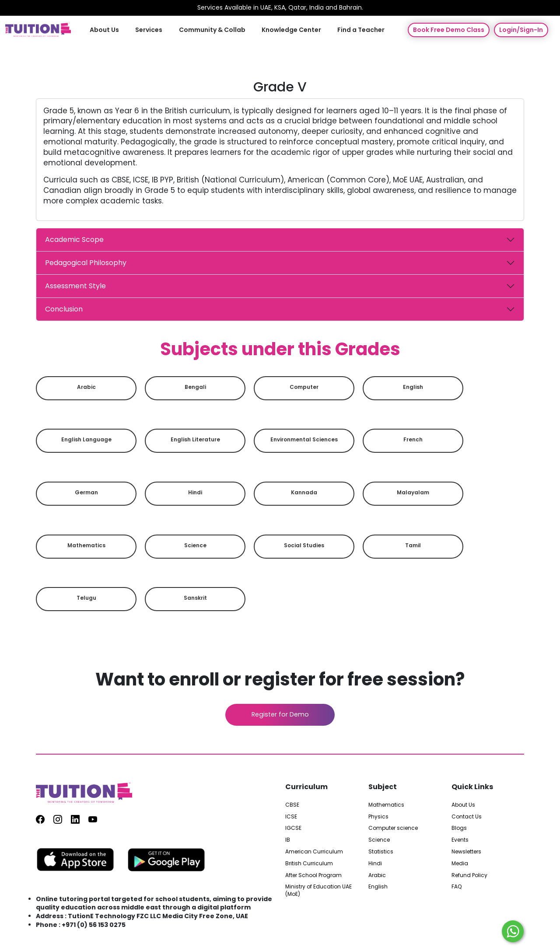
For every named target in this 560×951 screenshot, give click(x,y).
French (413, 439)
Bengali (195, 387)
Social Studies (304, 545)
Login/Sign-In (521, 30)
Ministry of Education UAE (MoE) (318, 890)
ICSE (291, 816)
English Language (86, 439)
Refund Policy (469, 875)
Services (150, 30)
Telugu (86, 598)
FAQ (457, 887)
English (413, 387)
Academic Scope (74, 239)
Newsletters (466, 852)
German (86, 492)
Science (195, 545)
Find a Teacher (360, 30)
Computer (304, 387)
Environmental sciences (304, 439)
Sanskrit (195, 598)
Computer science (393, 828)
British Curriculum (309, 864)
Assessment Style (75, 286)
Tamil (413, 545)
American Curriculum (314, 852)
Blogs (459, 828)
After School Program (313, 875)
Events (460, 840)
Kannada (304, 492)
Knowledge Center (291, 30)
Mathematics (86, 545)
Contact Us (467, 816)
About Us (106, 30)
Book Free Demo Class (449, 30)
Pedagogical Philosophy (86, 263)
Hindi (195, 492)
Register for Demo (280, 714)
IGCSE (293, 828)
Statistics (381, 852)
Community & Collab (212, 30)
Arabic (86, 387)
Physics (378, 816)
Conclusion (64, 309)
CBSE (292, 805)
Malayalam (413, 492)
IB (288, 840)
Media (460, 864)
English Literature (195, 439)
